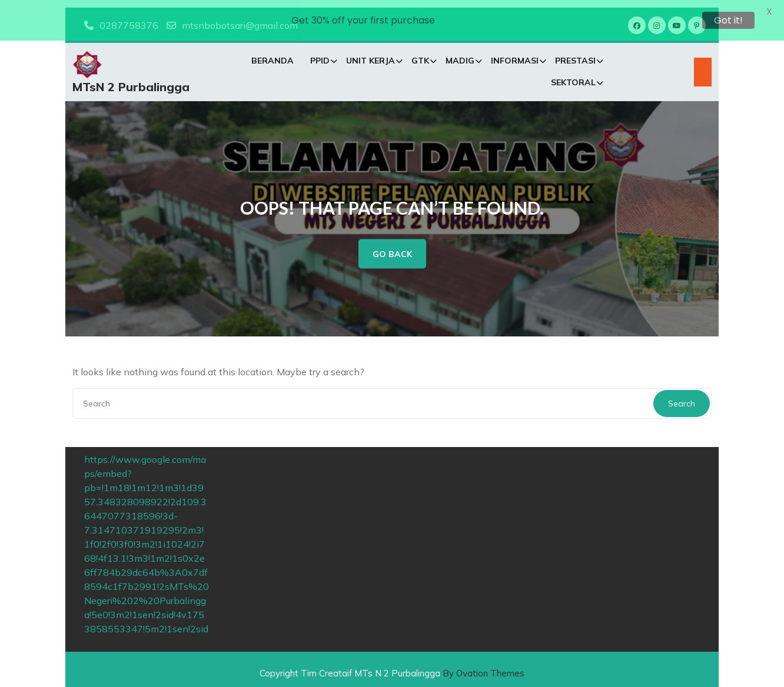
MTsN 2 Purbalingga (131, 81)
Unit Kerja (371, 55)
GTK (420, 55)
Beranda (273, 55)
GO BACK (392, 246)
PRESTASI (575, 55)
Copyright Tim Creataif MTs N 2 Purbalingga (392, 666)
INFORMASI (515, 55)
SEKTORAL (573, 76)
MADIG (460, 55)
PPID (320, 55)
